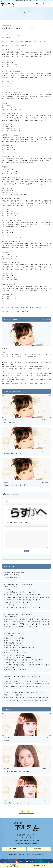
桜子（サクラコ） (10, 695)
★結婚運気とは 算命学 (11, 573)
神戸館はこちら (38, 849)
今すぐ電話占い (13, 849)
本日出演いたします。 (10, 633)
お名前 (7, 501)
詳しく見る (45, 319)
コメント (7, 529)
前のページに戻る (26, 812)
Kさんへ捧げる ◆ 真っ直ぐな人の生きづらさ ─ (18, 676)
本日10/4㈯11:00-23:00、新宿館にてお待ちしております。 (21, 693)
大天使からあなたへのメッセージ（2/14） (16, 584)
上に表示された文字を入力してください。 (17, 523)
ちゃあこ (7, 586)
